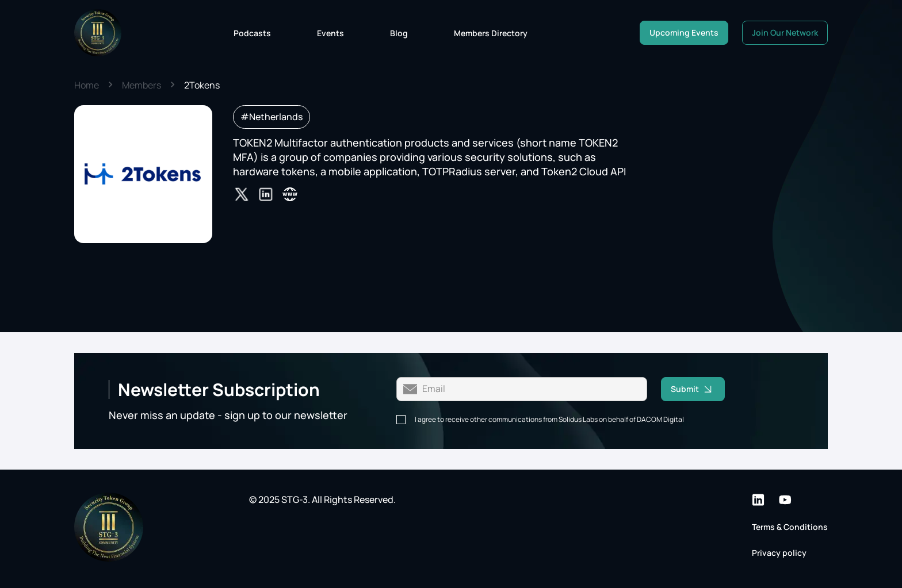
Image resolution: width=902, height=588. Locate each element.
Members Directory (491, 33)
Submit (698, 389)
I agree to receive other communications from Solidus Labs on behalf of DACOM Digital (549, 420)
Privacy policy (779, 553)
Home (87, 85)
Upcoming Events (684, 32)
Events (330, 33)
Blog (399, 33)
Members (142, 85)
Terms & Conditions (790, 527)
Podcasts (252, 33)
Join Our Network (785, 32)
